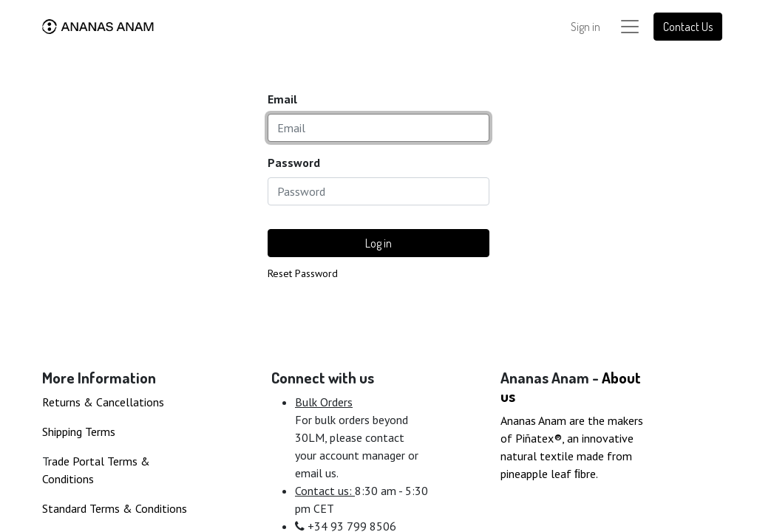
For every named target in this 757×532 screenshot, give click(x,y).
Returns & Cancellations (103, 402)
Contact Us (688, 27)
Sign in (585, 27)
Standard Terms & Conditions (115, 508)
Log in (378, 243)
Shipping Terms (79, 432)
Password (294, 163)
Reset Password (303, 273)
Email (282, 99)
